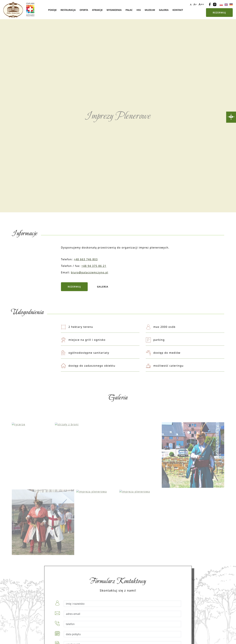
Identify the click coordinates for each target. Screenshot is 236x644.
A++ (201, 4)
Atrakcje (97, 10)
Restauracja (68, 10)
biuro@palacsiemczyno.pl (90, 272)
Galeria (164, 10)
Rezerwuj (219, 13)
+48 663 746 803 (86, 259)
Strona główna (41, 10)
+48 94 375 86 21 (94, 266)
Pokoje (52, 10)
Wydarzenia (114, 10)
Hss (139, 10)
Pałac (129, 10)
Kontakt (178, 10)
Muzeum (150, 10)
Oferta (84, 10)
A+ (195, 4)
